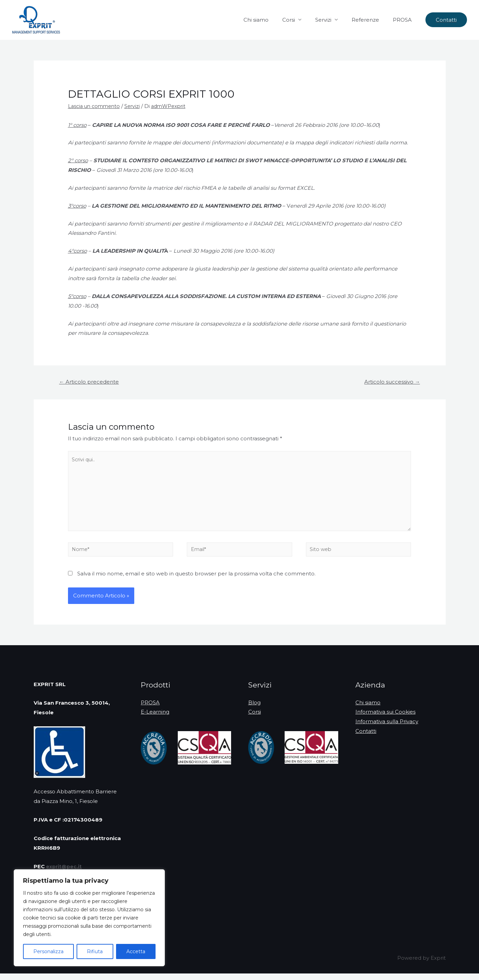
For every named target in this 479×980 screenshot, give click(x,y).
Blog (254, 709)
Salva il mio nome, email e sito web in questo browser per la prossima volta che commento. (196, 580)
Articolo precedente (91, 382)
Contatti (366, 737)
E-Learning (155, 718)
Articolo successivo (391, 382)
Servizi (332, 20)
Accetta (136, 951)
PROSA (404, 20)
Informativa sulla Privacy (387, 728)
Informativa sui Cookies (385, 718)
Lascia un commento (96, 106)
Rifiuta (95, 951)
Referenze (370, 20)
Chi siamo (271, 20)
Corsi (301, 20)
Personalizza (48, 951)
